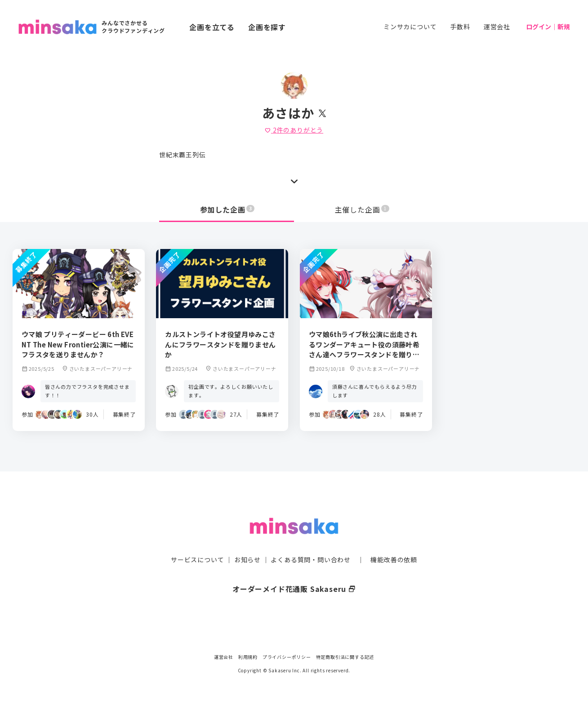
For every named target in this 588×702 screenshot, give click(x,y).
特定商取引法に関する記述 (345, 657)
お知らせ (247, 542)
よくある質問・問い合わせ (311, 542)
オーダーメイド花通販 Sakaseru (294, 572)
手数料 (460, 27)
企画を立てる (212, 27)
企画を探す (267, 27)
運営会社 (497, 27)
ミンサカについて (410, 27)
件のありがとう (294, 130)
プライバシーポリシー (287, 657)
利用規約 (248, 657)
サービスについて (197, 542)
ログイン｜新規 (548, 27)
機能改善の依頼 (394, 542)
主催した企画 (362, 209)
